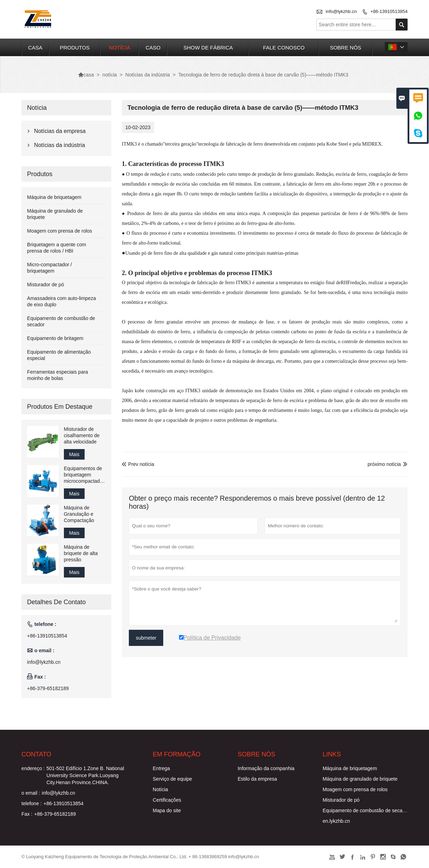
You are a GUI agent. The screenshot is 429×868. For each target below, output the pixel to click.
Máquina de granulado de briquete (360, 779)
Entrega (161, 768)
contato (36, 754)
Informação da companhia (266, 768)
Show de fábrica (208, 48)
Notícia (160, 789)
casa (35, 48)
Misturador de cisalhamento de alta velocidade (82, 435)
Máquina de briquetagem (54, 197)
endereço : (33, 768)
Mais (74, 454)
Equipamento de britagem (55, 338)
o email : (31, 793)
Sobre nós (346, 48)
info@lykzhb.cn (341, 11)
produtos (75, 48)
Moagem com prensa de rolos (60, 231)
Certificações (167, 800)
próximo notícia (384, 464)
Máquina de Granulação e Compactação (79, 514)
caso (153, 48)
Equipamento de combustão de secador (366, 810)
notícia (120, 48)
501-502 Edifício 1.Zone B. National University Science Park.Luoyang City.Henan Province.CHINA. (85, 775)
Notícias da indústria (148, 75)
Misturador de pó (45, 285)
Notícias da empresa (60, 131)
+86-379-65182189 (48, 688)
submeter (146, 638)
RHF (346, 283)
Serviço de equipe (172, 779)
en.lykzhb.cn (336, 821)
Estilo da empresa (257, 779)
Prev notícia (138, 464)
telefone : (32, 803)
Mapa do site (167, 810)
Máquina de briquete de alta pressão (81, 553)
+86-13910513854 (389, 11)
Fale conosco (284, 48)
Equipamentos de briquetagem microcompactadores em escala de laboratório (85, 475)
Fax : (27, 814)
